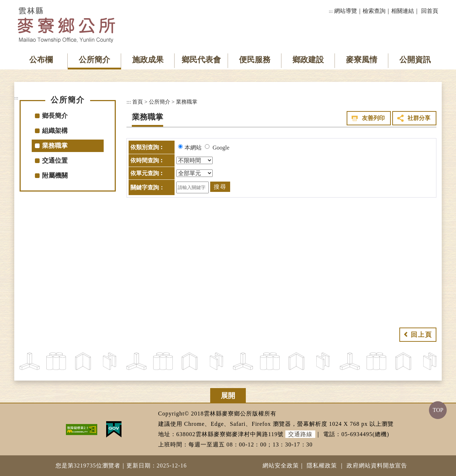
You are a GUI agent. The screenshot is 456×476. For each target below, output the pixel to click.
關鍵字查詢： (147, 187)
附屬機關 (55, 176)
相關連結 (403, 11)
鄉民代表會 (201, 60)
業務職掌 (55, 146)
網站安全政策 (281, 465)
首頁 (138, 102)
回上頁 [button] (421, 335)
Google (221, 148)
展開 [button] (228, 396)
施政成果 (148, 60)
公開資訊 (415, 60)
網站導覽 (346, 11)
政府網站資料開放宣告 (377, 465)
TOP (438, 410)
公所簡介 (94, 60)
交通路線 (300, 434)
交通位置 (55, 161)
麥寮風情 (362, 60)
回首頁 (430, 11)
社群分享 (419, 118)
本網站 (193, 148)
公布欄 (41, 60)
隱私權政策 (322, 465)
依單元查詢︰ (147, 173)
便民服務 (255, 60)
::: (331, 11)
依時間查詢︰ (147, 160)
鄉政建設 (308, 60)
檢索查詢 (374, 11)
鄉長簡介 (55, 116)
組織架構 (55, 131)
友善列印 (373, 118)
